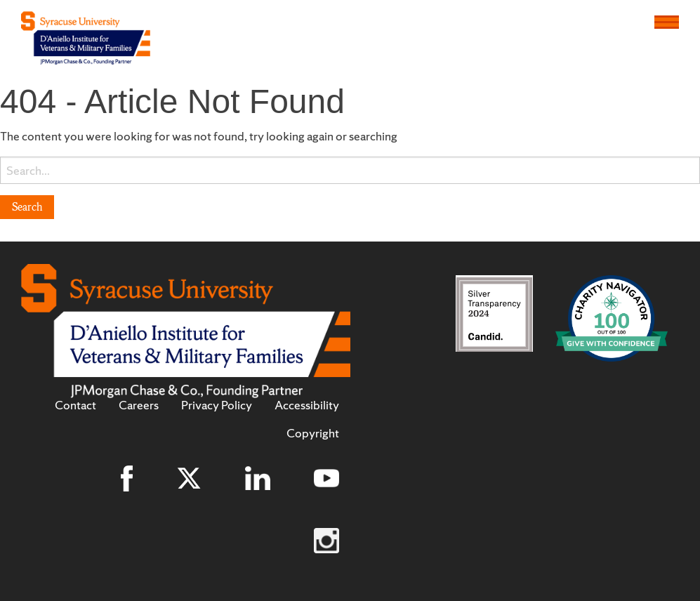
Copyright (313, 433)
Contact (75, 405)
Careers (139, 405)
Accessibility (307, 405)
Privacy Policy (217, 405)
